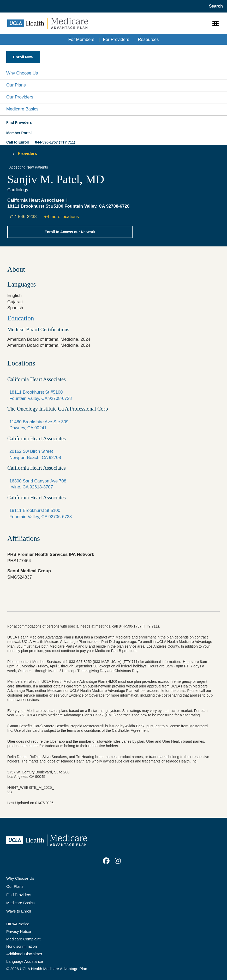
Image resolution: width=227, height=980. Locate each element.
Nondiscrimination (22, 946)
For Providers (116, 39)
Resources (148, 39)
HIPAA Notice (18, 924)
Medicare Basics (22, 109)
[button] (113, 73)
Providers (27, 154)
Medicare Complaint (23, 939)
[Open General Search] (214, 6)
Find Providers (19, 895)
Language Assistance (25, 962)
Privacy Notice (19, 932)
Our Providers (20, 97)
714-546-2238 (23, 217)
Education (21, 318)
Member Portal (19, 133)
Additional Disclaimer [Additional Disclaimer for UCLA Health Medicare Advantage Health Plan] (24, 954)
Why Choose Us (22, 73)
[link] (106, 861)
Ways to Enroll (19, 911)
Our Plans (16, 85)
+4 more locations (61, 217)
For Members (81, 39)
